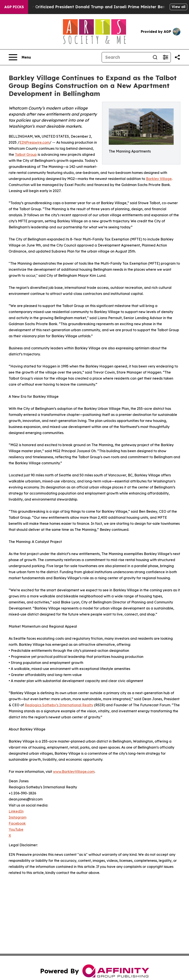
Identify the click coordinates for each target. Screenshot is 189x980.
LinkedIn (16, 811)
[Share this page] (177, 57)
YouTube (16, 829)
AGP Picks (14, 7)
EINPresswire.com (34, 142)
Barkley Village (159, 179)
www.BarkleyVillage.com (74, 772)
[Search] (126, 57)
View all (179, 7)
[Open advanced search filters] (165, 57)
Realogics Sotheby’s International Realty (59, 705)
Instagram (18, 817)
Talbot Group (26, 154)
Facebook (17, 823)
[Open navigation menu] (20, 57)
